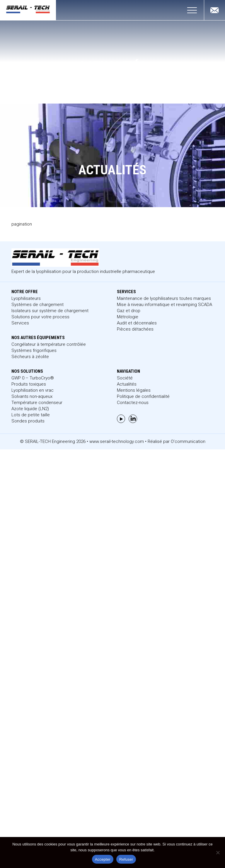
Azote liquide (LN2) (30, 409)
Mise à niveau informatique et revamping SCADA (165, 305)
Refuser (126, 859)
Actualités (127, 384)
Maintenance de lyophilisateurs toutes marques (164, 298)
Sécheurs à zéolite (30, 357)
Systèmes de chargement (37, 305)
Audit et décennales (137, 323)
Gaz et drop (129, 311)
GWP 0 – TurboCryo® (33, 378)
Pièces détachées (135, 329)
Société (125, 378)
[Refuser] (218, 852)
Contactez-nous (133, 403)
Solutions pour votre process (40, 317)
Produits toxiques (29, 384)
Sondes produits (28, 421)
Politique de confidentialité (143, 396)
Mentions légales (134, 390)
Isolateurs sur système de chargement (50, 311)
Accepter (103, 859)
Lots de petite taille (31, 415)
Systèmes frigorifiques (34, 350)
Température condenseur (37, 403)
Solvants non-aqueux (32, 396)
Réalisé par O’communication (177, 441)
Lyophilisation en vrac (33, 390)
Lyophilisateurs (26, 298)
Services (20, 323)
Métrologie (128, 317)
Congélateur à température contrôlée (49, 344)
